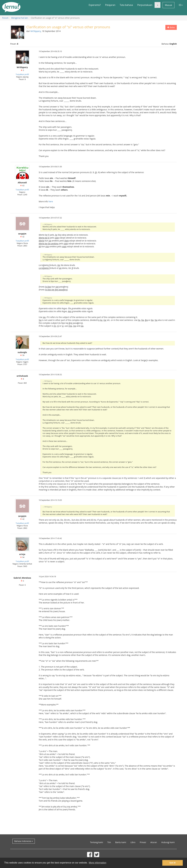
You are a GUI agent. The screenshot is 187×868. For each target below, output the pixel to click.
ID (181, 5)
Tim (109, 842)
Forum (5, 18)
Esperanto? (95, 5)
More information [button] (97, 863)
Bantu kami (121, 842)
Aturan (154, 842)
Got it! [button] (173, 863)
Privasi (143, 842)
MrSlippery (36, 31)
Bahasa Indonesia (24, 841)
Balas (171, 27)
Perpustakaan (145, 5)
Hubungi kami (168, 842)
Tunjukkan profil (22, 74)
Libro (133, 842)
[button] (157, 5)
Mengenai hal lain (20, 18)
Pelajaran (110, 5)
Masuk (169, 5)
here (51, 201)
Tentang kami (96, 842)
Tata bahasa (126, 5)
